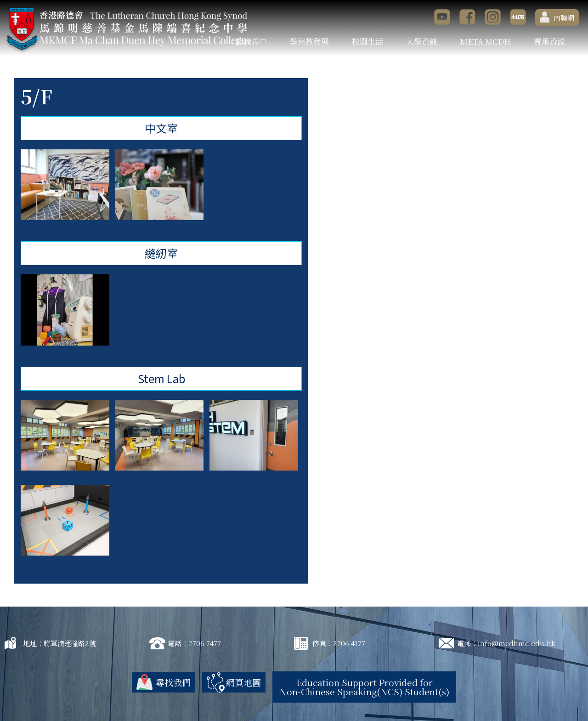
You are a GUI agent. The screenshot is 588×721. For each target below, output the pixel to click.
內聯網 (557, 17)
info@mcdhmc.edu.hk (517, 643)
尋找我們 (173, 682)
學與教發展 (309, 41)
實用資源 (549, 41)
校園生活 (367, 41)
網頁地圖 (243, 682)
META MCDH (486, 41)
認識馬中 (251, 41)
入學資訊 (422, 41)
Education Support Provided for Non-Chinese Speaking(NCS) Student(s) (364, 687)
